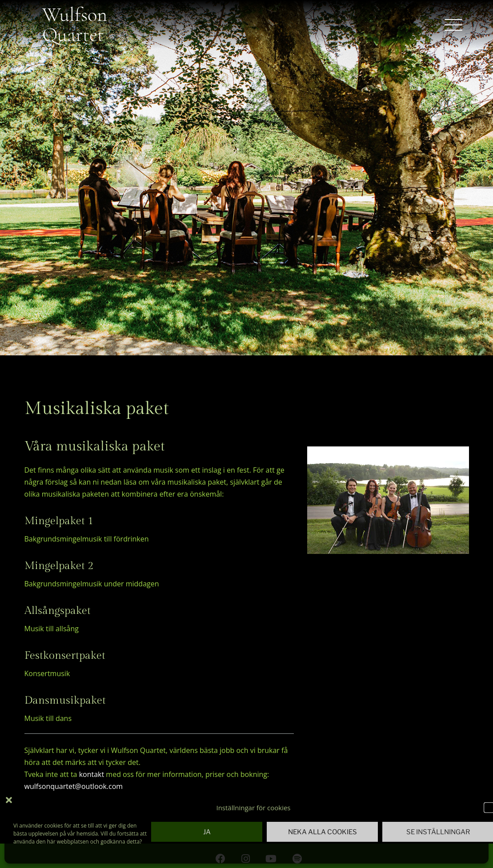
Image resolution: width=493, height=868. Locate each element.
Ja (207, 832)
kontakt (92, 774)
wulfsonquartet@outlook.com (74, 786)
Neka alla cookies (323, 832)
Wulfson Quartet (75, 24)
